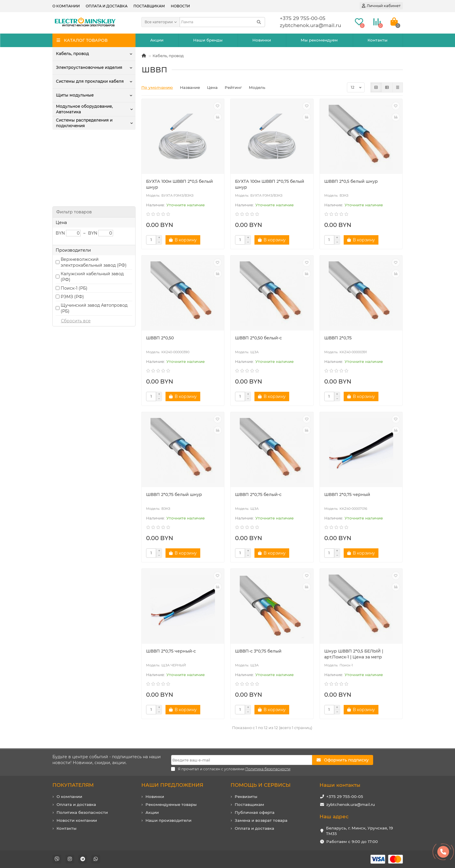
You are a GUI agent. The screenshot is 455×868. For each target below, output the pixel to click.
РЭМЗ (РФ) (72, 228)
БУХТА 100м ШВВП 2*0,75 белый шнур (270, 184)
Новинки (262, 40)
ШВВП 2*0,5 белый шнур (351, 181)
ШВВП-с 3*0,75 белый (258, 651)
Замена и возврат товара (261, 820)
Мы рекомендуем (319, 40)
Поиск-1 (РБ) (74, 219)
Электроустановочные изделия (89, 67)
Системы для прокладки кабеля (90, 81)
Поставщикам (149, 6)
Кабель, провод (72, 54)
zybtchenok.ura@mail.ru (351, 804)
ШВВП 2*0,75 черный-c (171, 651)
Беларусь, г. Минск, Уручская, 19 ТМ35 (359, 831)
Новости (180, 6)
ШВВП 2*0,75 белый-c (258, 494)
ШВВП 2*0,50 (160, 338)
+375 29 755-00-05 (345, 796)
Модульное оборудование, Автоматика (84, 109)
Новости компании (77, 820)
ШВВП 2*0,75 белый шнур (174, 494)
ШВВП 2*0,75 (338, 338)
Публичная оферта (255, 812)
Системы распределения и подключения (84, 123)
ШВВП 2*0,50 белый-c (258, 338)
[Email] (242, 760)
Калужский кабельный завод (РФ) (92, 208)
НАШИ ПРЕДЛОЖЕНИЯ (172, 785)
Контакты (378, 40)
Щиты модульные (75, 95)
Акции (157, 40)
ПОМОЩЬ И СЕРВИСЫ (261, 785)
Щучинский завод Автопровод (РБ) (94, 239)
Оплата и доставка (107, 6)
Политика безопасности (82, 812)
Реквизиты (246, 796)
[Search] (222, 22)
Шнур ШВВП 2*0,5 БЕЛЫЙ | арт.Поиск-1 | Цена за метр (354, 654)
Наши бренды (208, 40)
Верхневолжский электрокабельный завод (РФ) (94, 193)
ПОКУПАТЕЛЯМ (73, 785)
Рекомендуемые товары (171, 804)
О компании (66, 6)
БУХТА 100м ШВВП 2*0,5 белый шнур (179, 184)
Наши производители (168, 820)
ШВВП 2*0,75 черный (347, 494)
